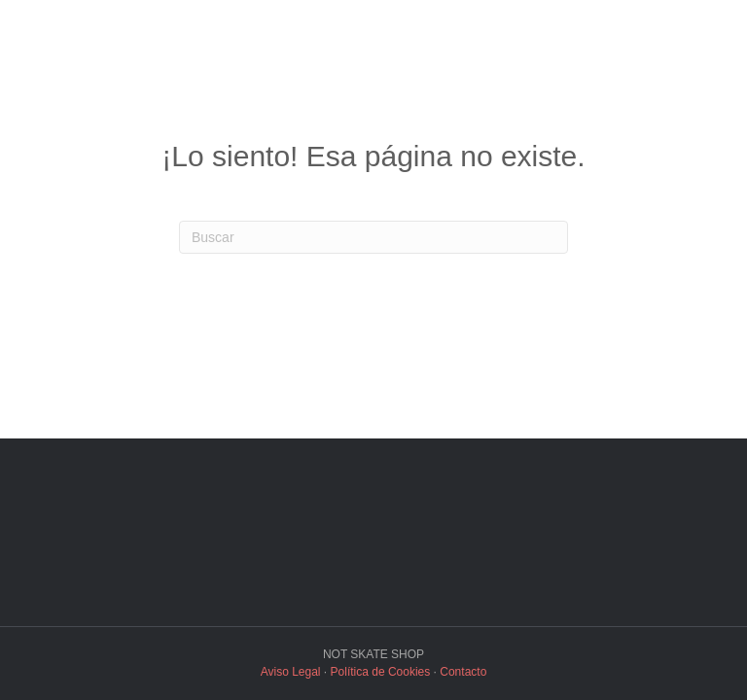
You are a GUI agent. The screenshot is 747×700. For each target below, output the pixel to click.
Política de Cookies (381, 672)
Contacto (463, 672)
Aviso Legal (291, 672)
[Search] (373, 237)
